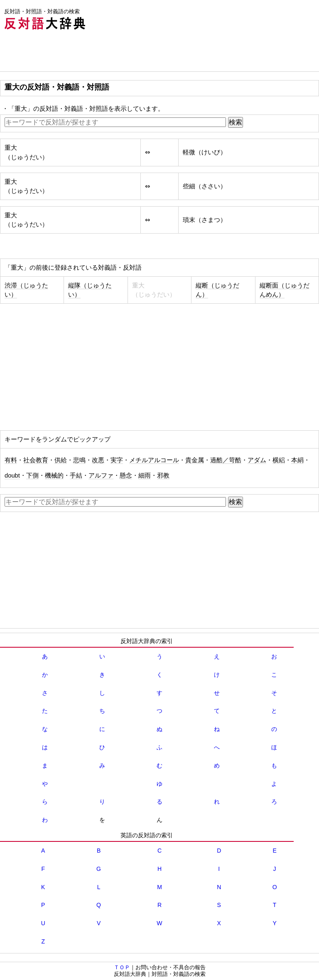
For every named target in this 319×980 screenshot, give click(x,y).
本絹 (297, 460)
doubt (12, 475)
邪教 (163, 475)
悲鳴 (79, 460)
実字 (117, 460)
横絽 (279, 460)
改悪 (98, 460)
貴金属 (195, 460)
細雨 (145, 475)
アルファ (101, 475)
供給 (61, 460)
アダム (257, 460)
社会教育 (36, 460)
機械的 (54, 475)
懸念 (126, 475)
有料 (11, 460)
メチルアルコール (154, 460)
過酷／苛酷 (226, 460)
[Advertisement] (151, 53)
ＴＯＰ (122, 967)
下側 (32, 475)
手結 (76, 475)
